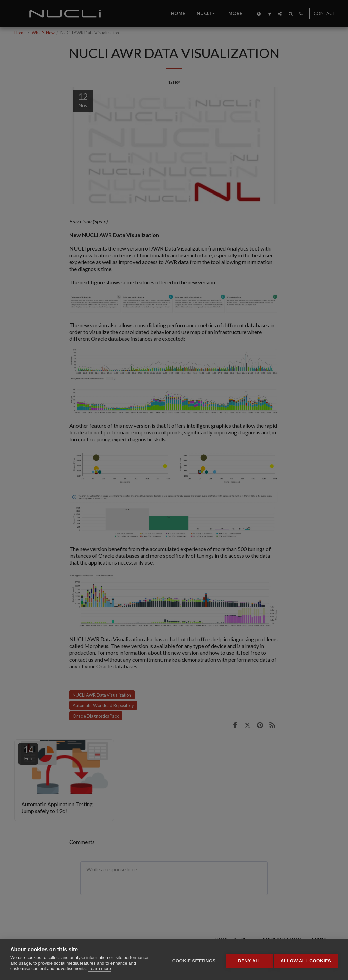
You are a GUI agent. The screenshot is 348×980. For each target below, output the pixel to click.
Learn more (100, 969)
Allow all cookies (306, 959)
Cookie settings (191, 959)
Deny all (247, 959)
